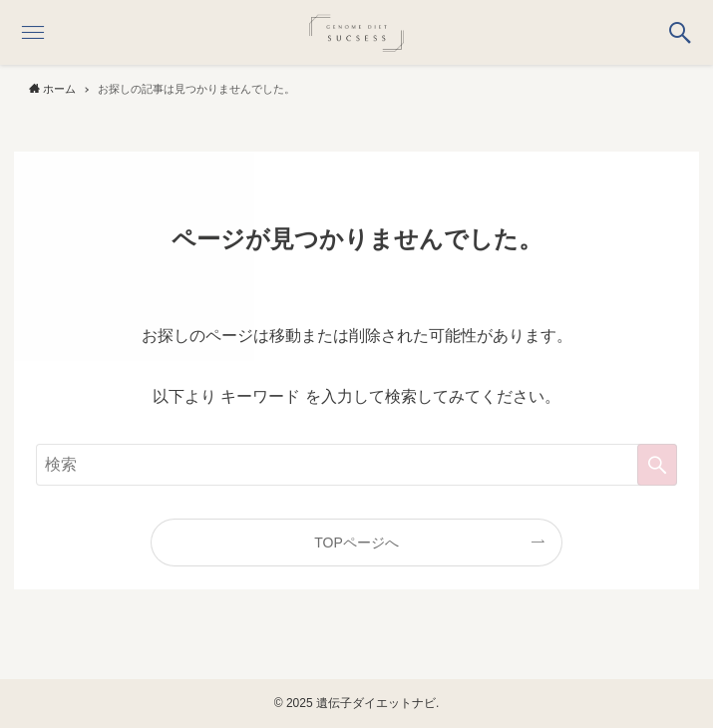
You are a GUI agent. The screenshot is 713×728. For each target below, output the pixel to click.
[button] (681, 32)
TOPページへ (356, 543)
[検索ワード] (357, 465)
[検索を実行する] (657, 465)
